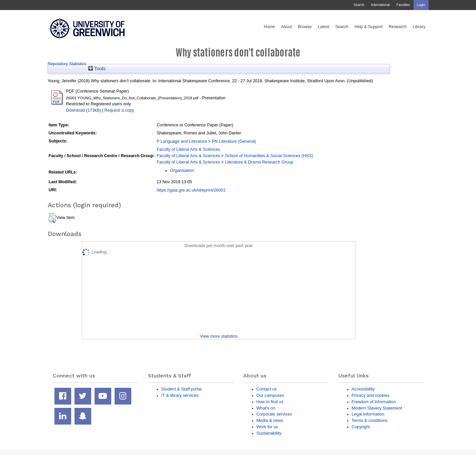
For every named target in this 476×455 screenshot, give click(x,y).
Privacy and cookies (371, 395)
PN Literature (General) (234, 141)
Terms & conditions (370, 420)
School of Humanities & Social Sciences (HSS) (269, 156)
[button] (52, 218)
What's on (266, 408)
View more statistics (218, 336)
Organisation (182, 170)
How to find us (270, 402)
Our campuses (270, 395)
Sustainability (269, 433)
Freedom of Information (374, 402)
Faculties (403, 5)
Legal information (368, 414)
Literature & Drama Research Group (259, 162)
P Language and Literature (182, 141)
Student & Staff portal (182, 389)
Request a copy (119, 110)
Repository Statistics (67, 64)
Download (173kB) (84, 110)
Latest (323, 27)
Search (359, 5)
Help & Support (369, 27)
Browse (305, 27)
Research (398, 27)
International (380, 5)
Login (421, 5)
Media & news (270, 420)
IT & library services (180, 395)
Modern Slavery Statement (377, 408)
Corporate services (274, 414)
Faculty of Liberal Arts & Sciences (188, 149)
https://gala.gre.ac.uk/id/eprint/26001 (191, 190)
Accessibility (363, 389)
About (286, 27)
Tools (97, 69)
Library (419, 27)
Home (269, 27)
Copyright (361, 427)
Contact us (267, 389)
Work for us (267, 427)
